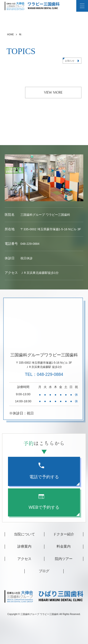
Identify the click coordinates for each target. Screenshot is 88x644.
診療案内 (24, 546)
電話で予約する (44, 471)
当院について (24, 534)
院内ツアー (64, 559)
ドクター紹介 (64, 534)
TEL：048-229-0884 (44, 374)
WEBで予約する (44, 502)
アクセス (24, 559)
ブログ (44, 571)
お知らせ (70, 61)
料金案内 (64, 546)
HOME (10, 34)
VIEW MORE (53, 92)
